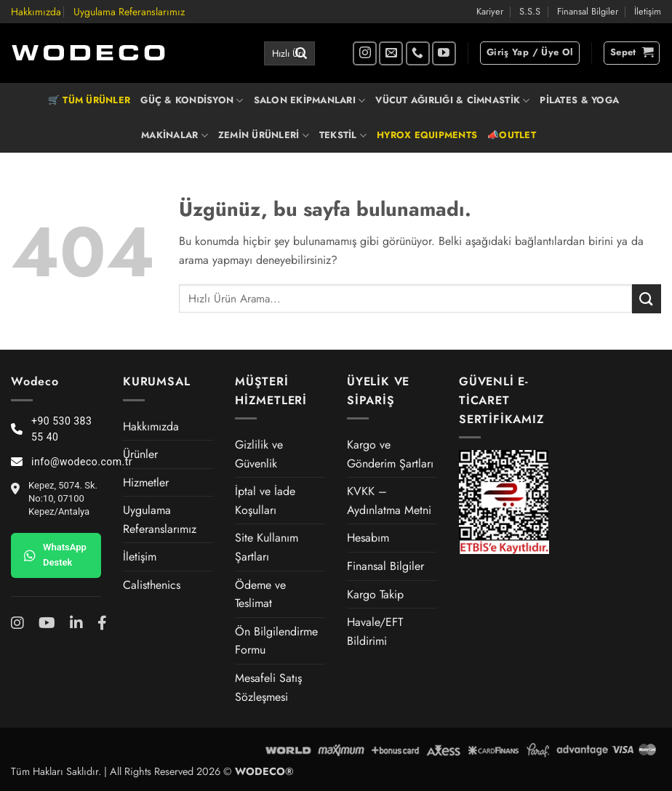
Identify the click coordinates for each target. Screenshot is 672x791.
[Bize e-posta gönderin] (391, 53)
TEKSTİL (343, 135)
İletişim (648, 11)
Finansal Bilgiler (588, 11)
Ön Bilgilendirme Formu (276, 641)
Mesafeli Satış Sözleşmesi (268, 687)
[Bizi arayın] (418, 53)
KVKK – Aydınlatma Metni (389, 501)
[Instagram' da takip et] (365, 53)
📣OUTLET (512, 135)
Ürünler (140, 454)
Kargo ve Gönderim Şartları (390, 454)
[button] (530, 53)
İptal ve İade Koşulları (265, 501)
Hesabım (368, 538)
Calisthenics (152, 585)
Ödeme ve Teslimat (260, 594)
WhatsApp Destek (55, 555)
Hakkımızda (36, 12)
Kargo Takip (375, 594)
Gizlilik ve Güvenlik (259, 454)
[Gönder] (301, 54)
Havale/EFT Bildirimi (375, 631)
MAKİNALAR (175, 135)
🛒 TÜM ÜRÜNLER (89, 100)
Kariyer (490, 11)
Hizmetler (146, 482)
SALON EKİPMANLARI (310, 100)
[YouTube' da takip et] (444, 53)
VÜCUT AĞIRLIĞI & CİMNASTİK (452, 100)
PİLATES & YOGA (579, 100)
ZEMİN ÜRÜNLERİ (264, 135)
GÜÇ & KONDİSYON (192, 100)
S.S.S (530, 11)
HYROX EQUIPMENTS (427, 135)
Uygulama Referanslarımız (129, 12)
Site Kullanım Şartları (267, 547)
